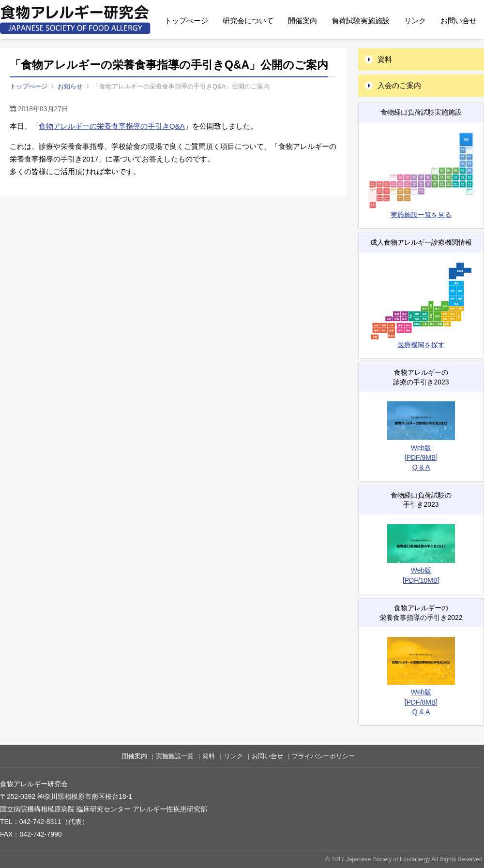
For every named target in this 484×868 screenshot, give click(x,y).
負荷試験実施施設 (361, 21)
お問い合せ (459, 21)
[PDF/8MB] (421, 702)
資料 (385, 59)
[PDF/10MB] (421, 580)
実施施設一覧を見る (421, 175)
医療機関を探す (421, 305)
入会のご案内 (399, 85)
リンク (415, 21)
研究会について (248, 21)
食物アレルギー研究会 (75, 19)
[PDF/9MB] (421, 457)
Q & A (421, 467)
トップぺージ (186, 21)
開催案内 (302, 21)
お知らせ (70, 86)
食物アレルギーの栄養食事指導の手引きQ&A (112, 126)
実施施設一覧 (175, 756)
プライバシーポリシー (323, 756)
